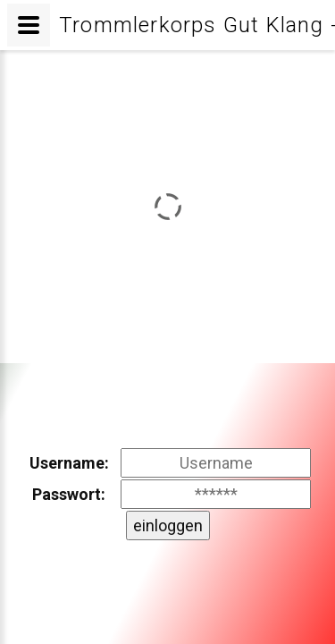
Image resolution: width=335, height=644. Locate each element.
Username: (69, 463)
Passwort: (69, 494)
